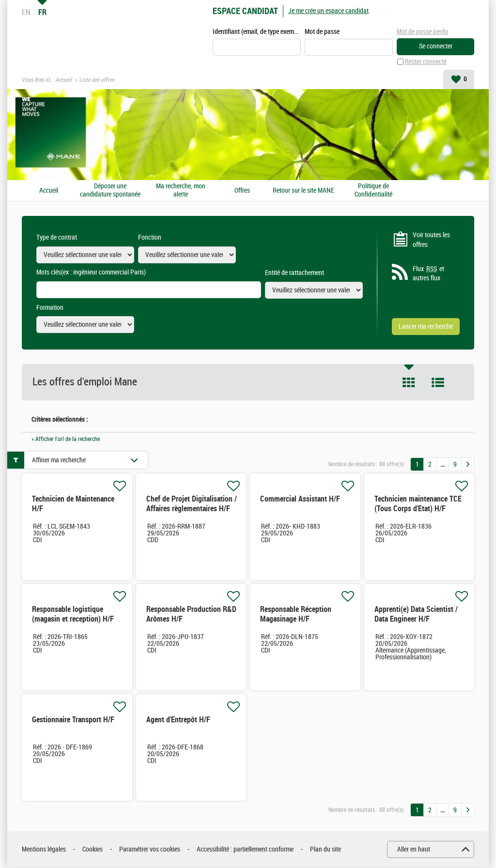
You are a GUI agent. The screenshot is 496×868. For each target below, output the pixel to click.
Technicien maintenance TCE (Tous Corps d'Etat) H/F (418, 504)
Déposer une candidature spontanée (110, 191)
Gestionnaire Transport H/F (73, 720)
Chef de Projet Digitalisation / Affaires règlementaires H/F (192, 504)
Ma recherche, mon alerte (181, 191)
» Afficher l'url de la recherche (66, 439)
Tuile (409, 383)
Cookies (93, 850)
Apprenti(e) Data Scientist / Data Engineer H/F (416, 615)
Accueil (63, 80)
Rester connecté (426, 62)
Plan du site (325, 850)
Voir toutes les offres (431, 240)
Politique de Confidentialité (373, 191)
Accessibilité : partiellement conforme (245, 850)
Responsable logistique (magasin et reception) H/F (73, 615)
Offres (242, 191)
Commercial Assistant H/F (300, 499)
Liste (438, 383)
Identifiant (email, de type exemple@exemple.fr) (257, 32)
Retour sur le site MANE (303, 191)
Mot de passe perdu (422, 32)
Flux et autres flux (428, 274)
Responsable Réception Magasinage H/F (296, 615)
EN (26, 12)
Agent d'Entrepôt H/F (178, 720)
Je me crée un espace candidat (328, 11)
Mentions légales (44, 850)
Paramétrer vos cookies (150, 850)
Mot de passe (322, 32)
